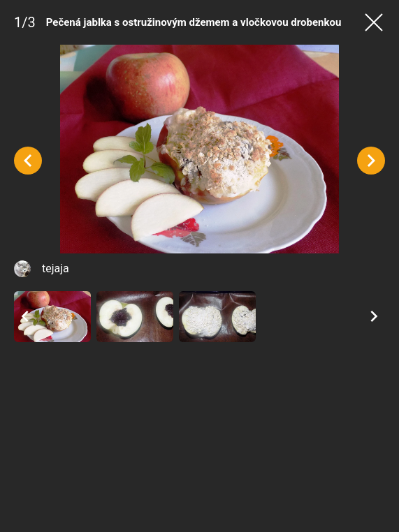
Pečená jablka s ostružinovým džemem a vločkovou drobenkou (194, 22)
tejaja (56, 268)
